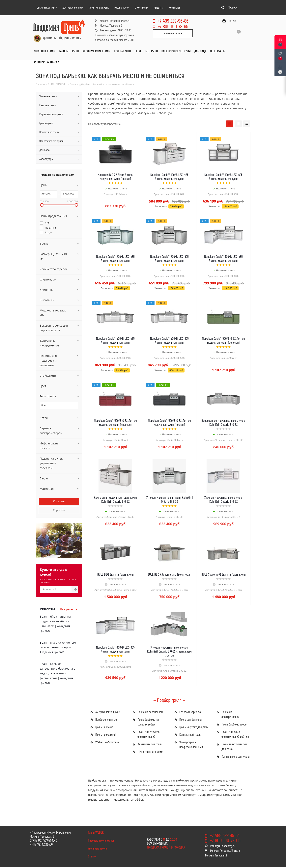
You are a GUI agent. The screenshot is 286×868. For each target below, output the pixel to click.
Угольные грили (97, 848)
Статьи (92, 856)
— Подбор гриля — (169, 700)
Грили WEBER (96, 832)
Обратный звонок (173, 33)
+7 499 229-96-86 (173, 21)
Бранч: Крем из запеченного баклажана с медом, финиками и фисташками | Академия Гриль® (57, 673)
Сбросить (59, 510)
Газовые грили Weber (101, 840)
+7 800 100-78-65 (173, 26)
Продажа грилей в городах (166, 847)
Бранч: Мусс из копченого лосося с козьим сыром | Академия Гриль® (58, 647)
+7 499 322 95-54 (225, 835)
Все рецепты (69, 609)
